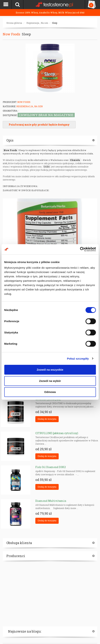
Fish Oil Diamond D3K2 (51, 467)
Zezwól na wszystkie (50, 370)
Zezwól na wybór (50, 381)
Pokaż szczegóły (78, 359)
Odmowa (50, 392)
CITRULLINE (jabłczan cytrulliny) (57, 433)
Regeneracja (33, 23)
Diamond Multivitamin (51, 501)
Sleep (55, 23)
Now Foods (11, 34)
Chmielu (75, 160)
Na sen (44, 23)
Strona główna (14, 23)
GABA (47, 167)
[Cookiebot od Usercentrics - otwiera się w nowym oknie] (80, 249)
